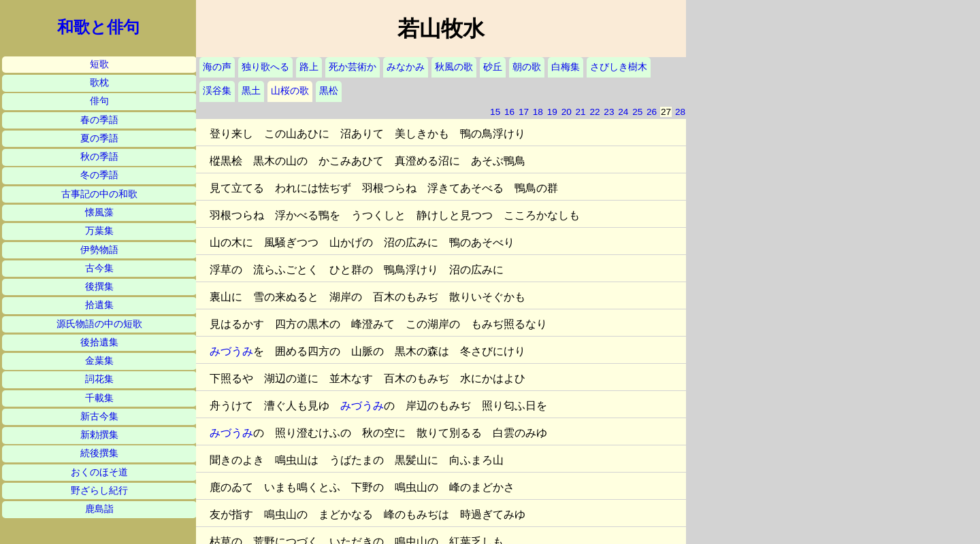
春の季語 (99, 120)
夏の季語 (99, 138)
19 (552, 112)
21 (581, 112)
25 (637, 112)
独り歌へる (265, 67)
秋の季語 (99, 157)
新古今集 (99, 417)
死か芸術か (353, 67)
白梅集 (566, 67)
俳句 (99, 101)
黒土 (251, 91)
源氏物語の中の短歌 (99, 324)
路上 (309, 67)
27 (666, 112)
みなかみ (406, 67)
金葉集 (99, 361)
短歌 (99, 64)
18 (538, 112)
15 (495, 112)
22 (594, 112)
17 (524, 112)
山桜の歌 (290, 91)
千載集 (99, 398)
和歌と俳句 (98, 27)
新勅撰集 (99, 435)
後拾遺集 (99, 342)
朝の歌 (527, 67)
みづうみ (231, 351)
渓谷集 (217, 91)
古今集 (99, 268)
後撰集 (99, 287)
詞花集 (99, 379)
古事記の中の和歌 (99, 194)
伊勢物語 (99, 250)
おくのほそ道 (99, 472)
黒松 (329, 91)
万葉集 (99, 231)
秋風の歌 (454, 67)
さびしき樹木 (619, 67)
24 (623, 112)
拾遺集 (99, 305)
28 (680, 112)
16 (509, 112)
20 (567, 112)
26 (652, 112)
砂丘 (493, 67)
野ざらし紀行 (99, 491)
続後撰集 (99, 453)
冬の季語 (99, 175)
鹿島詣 (99, 509)
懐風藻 (99, 213)
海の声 (217, 67)
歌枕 (99, 83)
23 (609, 112)
